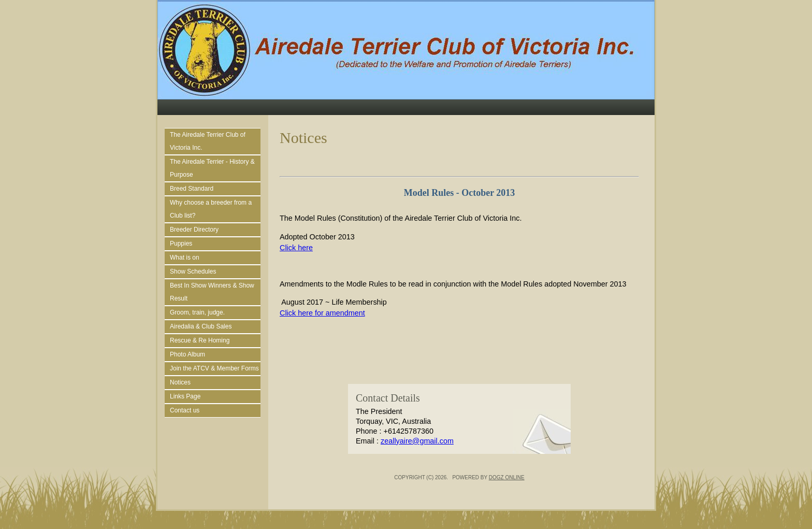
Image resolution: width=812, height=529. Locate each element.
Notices (180, 382)
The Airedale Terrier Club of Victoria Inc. (208, 141)
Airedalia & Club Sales (201, 326)
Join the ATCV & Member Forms (214, 368)
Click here (296, 248)
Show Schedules (193, 271)
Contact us (185, 410)
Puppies (181, 244)
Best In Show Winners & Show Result (212, 292)
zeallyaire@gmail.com (417, 441)
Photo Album (187, 354)
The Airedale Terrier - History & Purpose (212, 168)
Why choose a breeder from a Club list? (211, 209)
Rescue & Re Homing (200, 340)
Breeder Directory (194, 230)
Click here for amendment (322, 313)
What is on (185, 258)
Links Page (185, 396)
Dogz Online (507, 477)
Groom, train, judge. (197, 312)
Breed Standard (192, 189)
